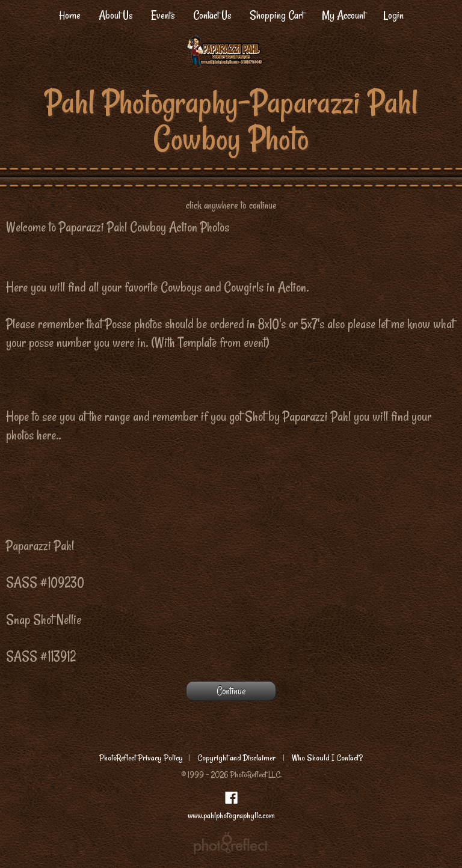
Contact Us (212, 15)
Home (70, 15)
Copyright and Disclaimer (237, 758)
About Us (116, 15)
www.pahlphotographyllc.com (231, 815)
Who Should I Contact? (327, 758)
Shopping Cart (277, 15)
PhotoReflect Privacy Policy (141, 758)
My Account (343, 15)
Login (393, 15)
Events (163, 15)
